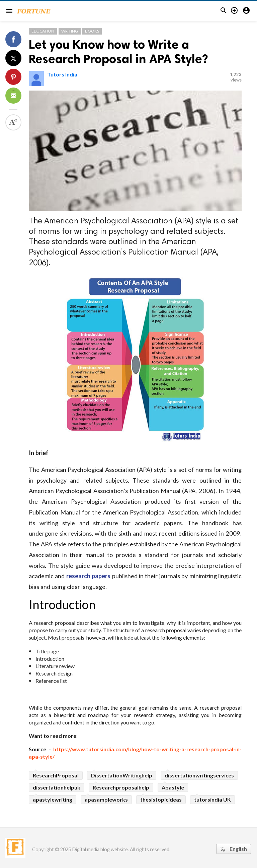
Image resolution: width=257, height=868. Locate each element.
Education (43, 31)
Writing (70, 31)
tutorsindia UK (212, 799)
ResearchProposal (56, 775)
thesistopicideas (161, 799)
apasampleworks (106, 799)
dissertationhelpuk (57, 787)
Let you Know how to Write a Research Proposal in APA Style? (118, 52)
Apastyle (173, 787)
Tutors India (62, 74)
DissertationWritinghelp (122, 775)
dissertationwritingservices (199, 775)
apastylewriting (53, 799)
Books (92, 31)
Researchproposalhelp (121, 787)
